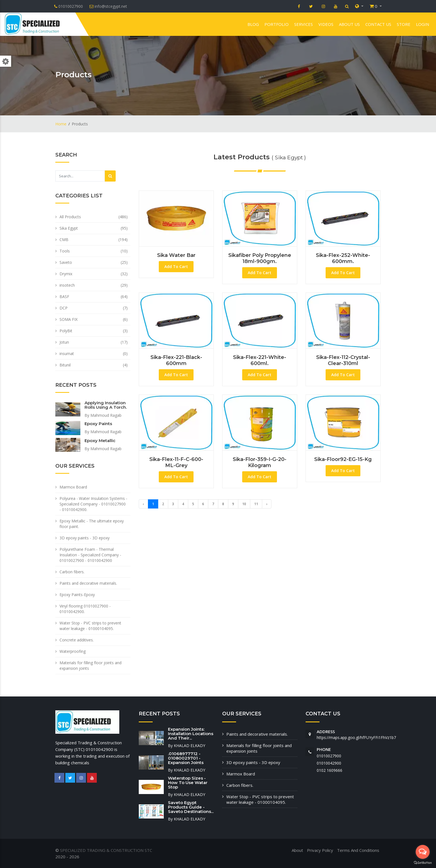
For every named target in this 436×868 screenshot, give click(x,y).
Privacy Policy (320, 850)
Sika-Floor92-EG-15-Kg (343, 459)
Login (423, 24)
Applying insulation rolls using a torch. (106, 405)
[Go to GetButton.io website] (423, 862)
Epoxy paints (98, 424)
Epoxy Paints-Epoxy (77, 595)
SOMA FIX (69, 319)
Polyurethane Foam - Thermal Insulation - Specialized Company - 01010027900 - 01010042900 (90, 555)
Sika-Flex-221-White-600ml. (260, 360)
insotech (67, 285)
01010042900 (329, 763)
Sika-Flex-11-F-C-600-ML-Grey (176, 462)
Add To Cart (176, 266)
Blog (253, 24)
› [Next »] (267, 504)
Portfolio (277, 24)
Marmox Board (73, 487)
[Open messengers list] (423, 852)
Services (304, 24)
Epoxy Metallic (100, 441)
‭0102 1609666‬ (330, 770)
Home (61, 124)
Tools (65, 251)
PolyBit (66, 331)
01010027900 (329, 756)
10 (244, 504)
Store (404, 24)
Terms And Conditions (358, 850)
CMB (64, 240)
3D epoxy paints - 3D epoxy (85, 538)
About (297, 850)
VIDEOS (326, 24)
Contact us (378, 24)
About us (349, 24)
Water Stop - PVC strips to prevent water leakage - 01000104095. (90, 626)
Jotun (64, 342)
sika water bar (176, 255)
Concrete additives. (77, 640)
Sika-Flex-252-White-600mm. (343, 258)
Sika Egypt (69, 228)
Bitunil (65, 365)
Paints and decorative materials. (88, 583)
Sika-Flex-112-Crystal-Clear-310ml (343, 360)
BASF (64, 297)
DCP (64, 308)
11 (256, 504)
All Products (70, 217)
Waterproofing (73, 651)
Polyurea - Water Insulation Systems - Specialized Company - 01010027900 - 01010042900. (93, 504)
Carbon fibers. (72, 572)
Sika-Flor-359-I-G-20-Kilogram (260, 462)
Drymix (66, 274)
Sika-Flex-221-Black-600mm (176, 360)
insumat (67, 354)
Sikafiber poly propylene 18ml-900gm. (260, 258)
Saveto (66, 262)
